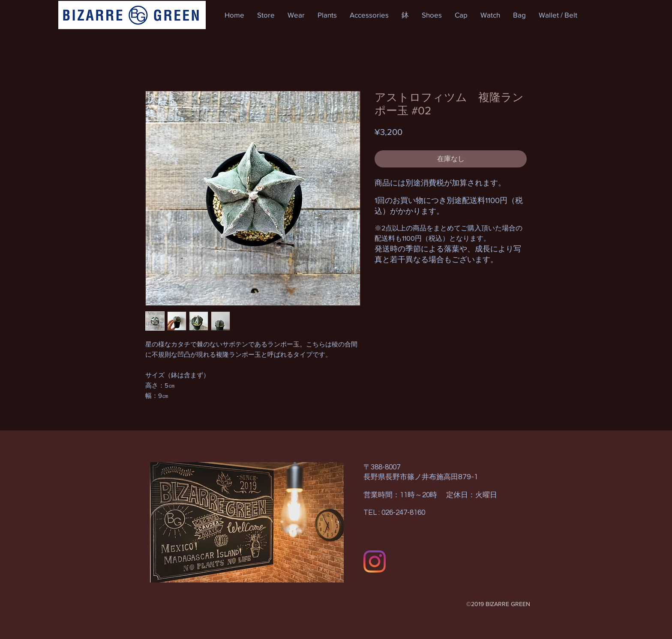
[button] (266, 15)
